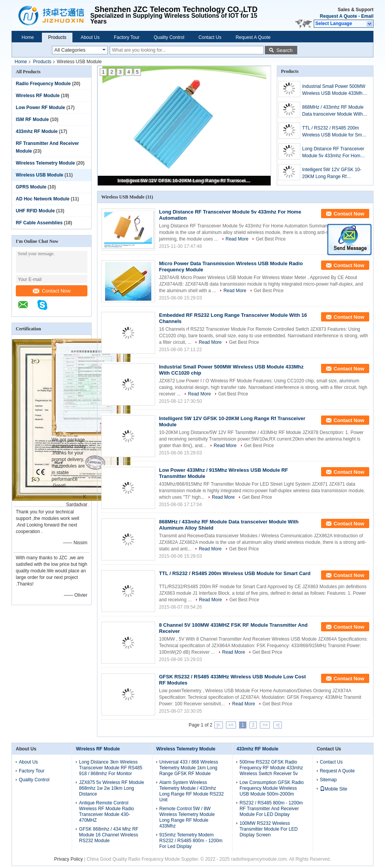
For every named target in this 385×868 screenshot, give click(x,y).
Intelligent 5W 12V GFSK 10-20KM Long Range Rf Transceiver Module (185, 181)
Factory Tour (127, 37)
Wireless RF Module (38, 96)
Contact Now (52, 291)
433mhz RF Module (37, 131)
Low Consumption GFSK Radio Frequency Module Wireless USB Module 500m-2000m (272, 788)
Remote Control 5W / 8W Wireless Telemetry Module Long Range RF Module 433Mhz (187, 817)
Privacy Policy (69, 859)
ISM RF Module (32, 119)
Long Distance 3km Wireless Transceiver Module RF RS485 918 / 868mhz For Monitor (110, 768)
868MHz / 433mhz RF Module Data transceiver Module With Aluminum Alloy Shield (333, 111)
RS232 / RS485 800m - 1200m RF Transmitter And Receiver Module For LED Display (271, 809)
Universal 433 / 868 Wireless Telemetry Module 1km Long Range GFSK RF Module (189, 768)
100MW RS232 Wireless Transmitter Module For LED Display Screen (269, 829)
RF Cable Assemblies (39, 223)
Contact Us (210, 37)
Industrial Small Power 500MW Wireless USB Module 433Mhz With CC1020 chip (334, 90)
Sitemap (328, 780)
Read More (237, 239)
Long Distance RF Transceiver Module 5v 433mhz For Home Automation (333, 153)
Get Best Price (270, 239)
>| (278, 725)
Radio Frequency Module (43, 84)
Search (285, 50)
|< (219, 725)
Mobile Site (334, 789)
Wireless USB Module (39, 175)
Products (57, 37)
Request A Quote (338, 16)
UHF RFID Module (35, 211)
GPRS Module (31, 187)
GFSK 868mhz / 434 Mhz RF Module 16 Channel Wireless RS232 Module (109, 835)
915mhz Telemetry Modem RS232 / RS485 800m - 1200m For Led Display (191, 841)
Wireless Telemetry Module (45, 163)
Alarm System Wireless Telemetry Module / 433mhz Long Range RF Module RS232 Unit (192, 791)
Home (28, 37)
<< (231, 725)
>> (265, 725)
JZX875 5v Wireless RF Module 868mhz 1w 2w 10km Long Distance (111, 788)
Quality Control (169, 37)
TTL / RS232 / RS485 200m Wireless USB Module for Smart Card (335, 132)
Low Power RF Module (40, 108)
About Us (90, 37)
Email (367, 16)
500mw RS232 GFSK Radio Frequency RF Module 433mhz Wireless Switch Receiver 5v (271, 768)
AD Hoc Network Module (43, 199)
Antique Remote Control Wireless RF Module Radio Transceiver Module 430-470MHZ (106, 812)
